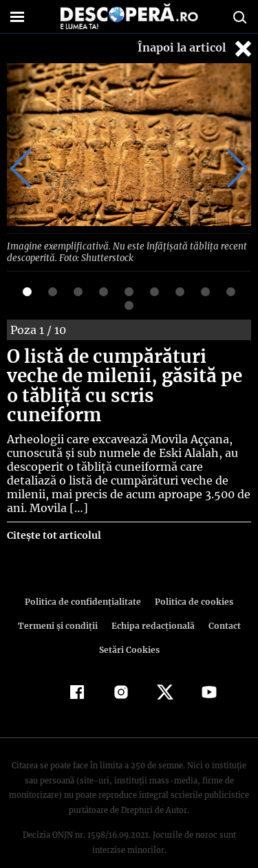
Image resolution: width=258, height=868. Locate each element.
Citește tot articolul (53, 515)
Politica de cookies (192, 581)
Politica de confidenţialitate (85, 581)
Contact (222, 605)
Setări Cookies (129, 629)
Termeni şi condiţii (59, 605)
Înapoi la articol (196, 48)
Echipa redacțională (152, 605)
